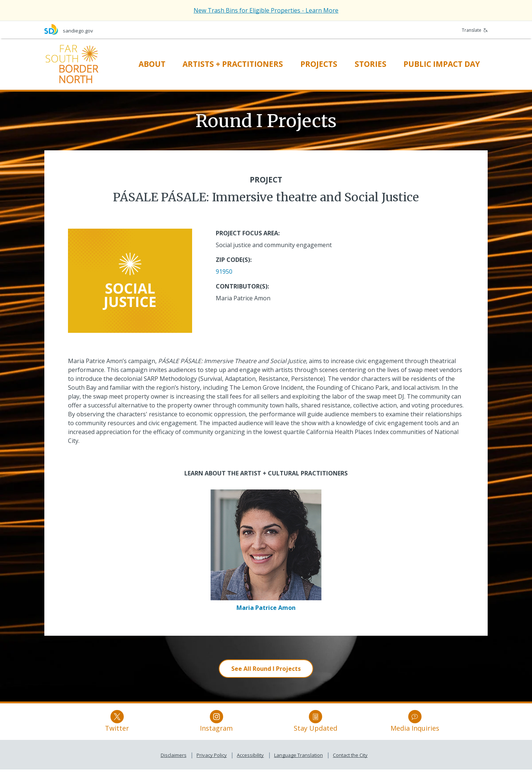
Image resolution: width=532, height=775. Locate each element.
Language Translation (299, 761)
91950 (224, 272)
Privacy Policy (212, 761)
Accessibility (250, 761)
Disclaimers (174, 761)
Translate (475, 30)
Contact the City (350, 761)
